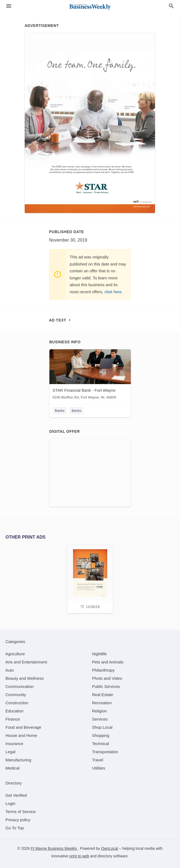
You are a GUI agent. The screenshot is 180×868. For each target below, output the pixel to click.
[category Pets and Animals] (108, 662)
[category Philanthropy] (103, 670)
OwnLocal (109, 848)
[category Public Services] (106, 686)
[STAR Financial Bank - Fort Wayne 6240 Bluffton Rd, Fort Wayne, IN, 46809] (90, 376)
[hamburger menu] (9, 6)
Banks (60, 411)
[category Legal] (10, 752)
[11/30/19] (90, 578)
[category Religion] (99, 711)
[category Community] (16, 695)
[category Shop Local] (102, 727)
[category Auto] (10, 670)
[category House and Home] (21, 735)
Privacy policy (18, 820)
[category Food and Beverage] (23, 727)
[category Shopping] (101, 735)
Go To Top (15, 828)
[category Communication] (20, 686)
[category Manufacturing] (18, 760)
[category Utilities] (99, 768)
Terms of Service (21, 812)
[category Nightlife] (99, 654)
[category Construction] (17, 703)
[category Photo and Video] (107, 678)
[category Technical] (101, 744)
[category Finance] (13, 719)
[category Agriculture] (15, 654)
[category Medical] (12, 768)
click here (113, 292)
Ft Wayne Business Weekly (54, 848)
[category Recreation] (102, 703)
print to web (79, 856)
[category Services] (100, 719)
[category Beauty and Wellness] (25, 678)
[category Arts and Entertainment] (26, 662)
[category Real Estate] (103, 695)
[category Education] (15, 711)
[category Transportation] (105, 752)
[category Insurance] (14, 744)
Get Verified (16, 795)
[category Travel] (98, 760)
